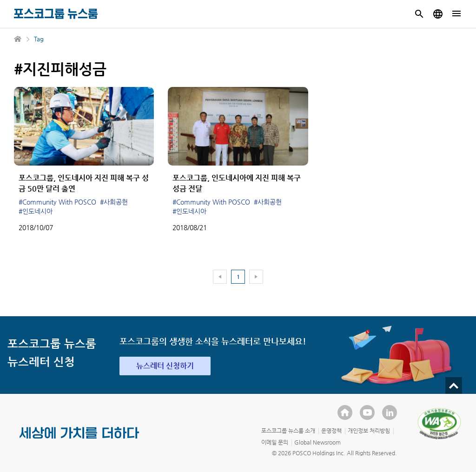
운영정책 (331, 431)
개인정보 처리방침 (369, 431)
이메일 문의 (275, 442)
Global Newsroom (317, 442)
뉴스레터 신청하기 (165, 366)
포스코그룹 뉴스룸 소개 (288, 431)
